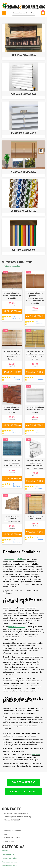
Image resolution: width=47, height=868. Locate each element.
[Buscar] (24, 13)
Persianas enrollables (10, 866)
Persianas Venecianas (23, 133)
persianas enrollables (15, 559)
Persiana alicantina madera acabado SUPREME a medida (12, 463)
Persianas (5, 851)
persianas (36, 755)
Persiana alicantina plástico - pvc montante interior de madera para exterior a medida (35, 298)
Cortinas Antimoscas (24, 250)
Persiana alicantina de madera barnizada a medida (12, 410)
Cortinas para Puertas (23, 211)
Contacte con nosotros (12, 838)
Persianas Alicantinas (23, 55)
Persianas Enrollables (23, 94)
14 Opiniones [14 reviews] (40, 538)
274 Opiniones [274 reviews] (39, 488)
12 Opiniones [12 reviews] (40, 432)
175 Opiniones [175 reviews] (16, 318)
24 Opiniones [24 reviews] (40, 378)
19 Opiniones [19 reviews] (17, 378)
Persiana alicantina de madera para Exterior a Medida (12, 296)
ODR (5, 834)
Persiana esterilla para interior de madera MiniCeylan (12, 519)
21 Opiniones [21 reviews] (17, 485)
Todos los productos (13, 266)
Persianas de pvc (8, 854)
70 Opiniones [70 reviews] (40, 323)
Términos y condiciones (12, 831)
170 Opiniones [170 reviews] (16, 432)
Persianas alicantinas (9, 862)
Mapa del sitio (9, 841)
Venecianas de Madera (23, 172)
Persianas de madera (9, 858)
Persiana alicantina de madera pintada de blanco (35, 410)
